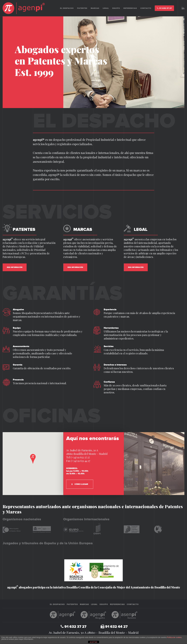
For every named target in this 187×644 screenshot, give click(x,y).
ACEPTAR (93, 642)
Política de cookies (174, 637)
